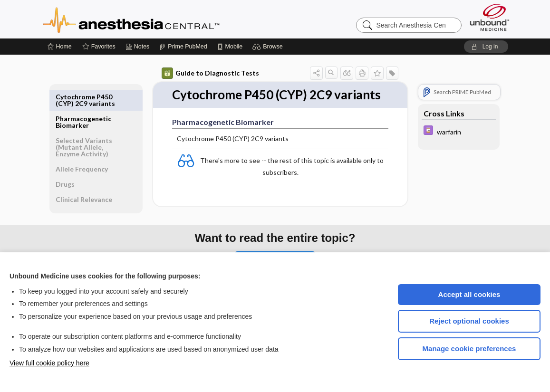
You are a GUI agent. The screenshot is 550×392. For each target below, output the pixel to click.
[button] (269, 47)
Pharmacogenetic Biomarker (83, 100)
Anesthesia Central (161, 19)
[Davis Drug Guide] (459, 131)
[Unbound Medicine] (490, 17)
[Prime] (183, 47)
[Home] (60, 47)
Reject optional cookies (469, 321)
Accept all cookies (469, 294)
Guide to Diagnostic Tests (210, 73)
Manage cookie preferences (469, 349)
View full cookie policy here (49, 363)
